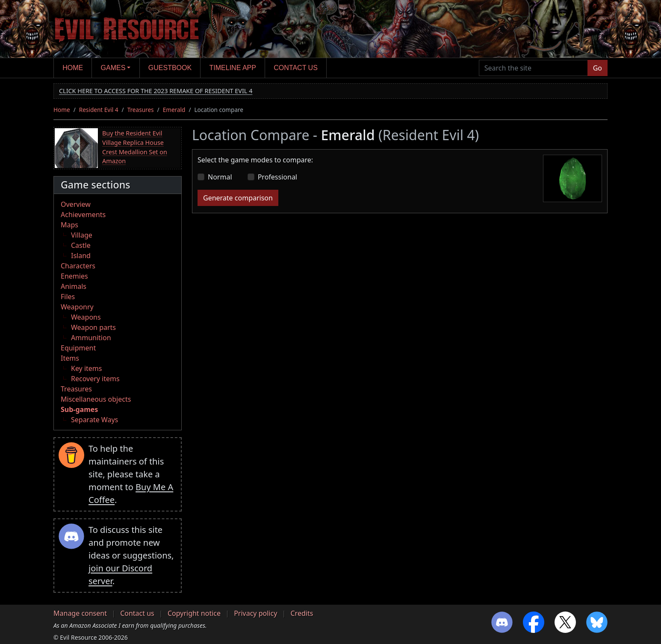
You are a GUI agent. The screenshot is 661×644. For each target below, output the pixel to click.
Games (113, 68)
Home (73, 68)
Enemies (74, 276)
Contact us (296, 68)
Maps (69, 225)
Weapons (86, 317)
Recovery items (95, 379)
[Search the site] (533, 68)
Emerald (174, 110)
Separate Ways (94, 420)
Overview (76, 204)
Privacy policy (255, 613)
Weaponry (77, 307)
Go (598, 68)
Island (81, 256)
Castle (81, 245)
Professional (277, 177)
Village (82, 235)
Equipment (78, 348)
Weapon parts (93, 327)
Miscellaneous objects (96, 399)
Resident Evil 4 (99, 110)
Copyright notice (194, 613)
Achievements (83, 215)
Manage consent (80, 613)
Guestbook (170, 68)
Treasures (141, 110)
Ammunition (91, 338)
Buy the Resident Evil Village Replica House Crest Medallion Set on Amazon (135, 147)
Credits (302, 613)
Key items (86, 368)
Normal (220, 177)
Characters (78, 266)
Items (70, 358)
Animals (74, 286)
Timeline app (233, 68)
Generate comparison (238, 198)
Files (68, 297)
